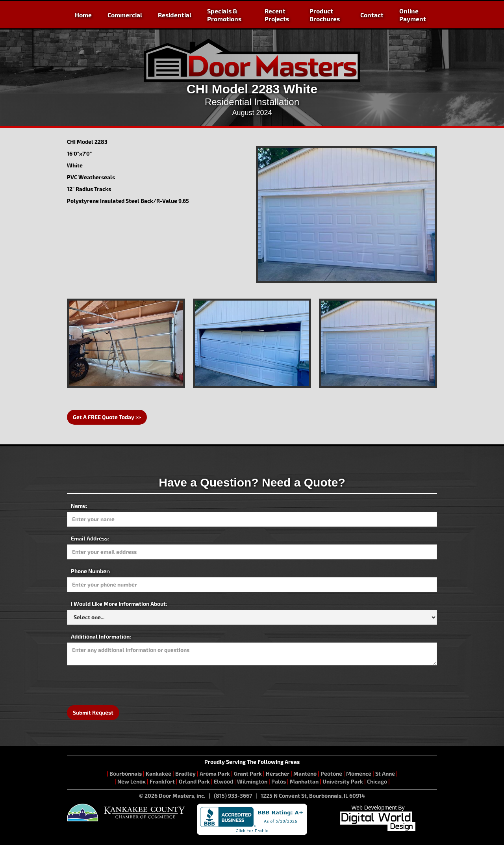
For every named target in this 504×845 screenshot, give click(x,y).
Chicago (377, 781)
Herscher (278, 773)
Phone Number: (91, 571)
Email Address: (90, 538)
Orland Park (194, 781)
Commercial (125, 15)
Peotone (331, 773)
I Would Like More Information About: (119, 604)
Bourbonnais (126, 773)
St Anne (385, 773)
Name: (79, 506)
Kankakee (158, 773)
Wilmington (252, 781)
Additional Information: (101, 636)
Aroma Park (215, 773)
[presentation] (127, 685)
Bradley (185, 773)
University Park (343, 781)
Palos (279, 781)
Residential (175, 15)
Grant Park (248, 773)
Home (83, 15)
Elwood (223, 781)
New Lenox (132, 781)
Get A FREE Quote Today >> (107, 417)
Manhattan (304, 781)
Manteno (305, 773)
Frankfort (162, 781)
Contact (372, 15)
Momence (359, 773)
